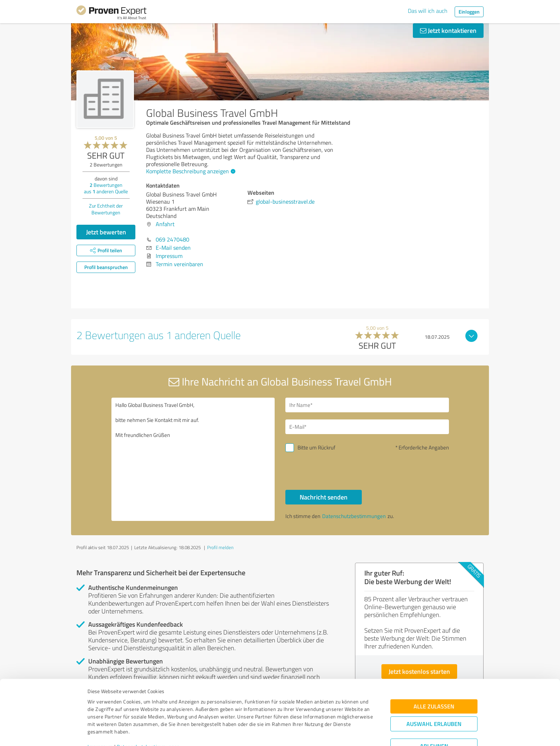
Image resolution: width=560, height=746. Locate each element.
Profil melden (220, 547)
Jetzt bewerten (106, 232)
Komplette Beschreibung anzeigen (190, 171)
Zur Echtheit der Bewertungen (106, 209)
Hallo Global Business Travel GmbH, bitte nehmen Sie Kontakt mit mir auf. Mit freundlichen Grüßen (193, 459)
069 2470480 (172, 239)
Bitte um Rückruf (316, 447)
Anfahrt (165, 224)
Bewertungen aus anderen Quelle (106, 188)
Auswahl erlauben (434, 690)
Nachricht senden (324, 497)
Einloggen (469, 12)
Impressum (100, 713)
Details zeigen (330, 733)
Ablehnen (434, 712)
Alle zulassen (434, 672)
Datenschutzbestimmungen (148, 713)
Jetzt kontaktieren (448, 30)
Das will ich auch (428, 11)
